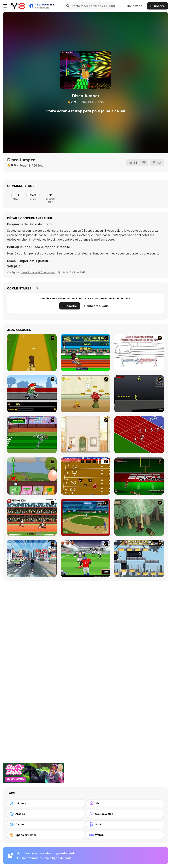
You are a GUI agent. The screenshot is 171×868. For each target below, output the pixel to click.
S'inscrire (158, 6)
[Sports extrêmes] (46, 835)
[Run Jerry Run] (85, 394)
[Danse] (46, 824)
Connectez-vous (96, 306)
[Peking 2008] (32, 517)
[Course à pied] (125, 814)
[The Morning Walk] (85, 435)
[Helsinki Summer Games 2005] (85, 353)
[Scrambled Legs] (85, 476)
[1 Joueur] (46, 803)
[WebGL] (125, 835)
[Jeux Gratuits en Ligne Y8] (18, 6)
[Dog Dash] (32, 353)
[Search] (67, 6)
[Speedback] (139, 476)
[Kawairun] (139, 517)
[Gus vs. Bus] (32, 394)
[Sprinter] (139, 435)
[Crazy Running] (32, 559)
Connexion (134, 6)
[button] (14, 266)
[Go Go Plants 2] (32, 476)
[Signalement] (157, 163)
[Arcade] (46, 814)
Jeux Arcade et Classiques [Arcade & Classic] (38, 272)
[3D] (125, 803)
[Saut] (125, 824)
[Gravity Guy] (139, 559)
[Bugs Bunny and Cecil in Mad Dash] (32, 435)
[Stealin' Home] (85, 517)
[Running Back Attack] (85, 559)
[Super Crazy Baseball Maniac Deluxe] (139, 353)
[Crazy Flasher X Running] (139, 394)
